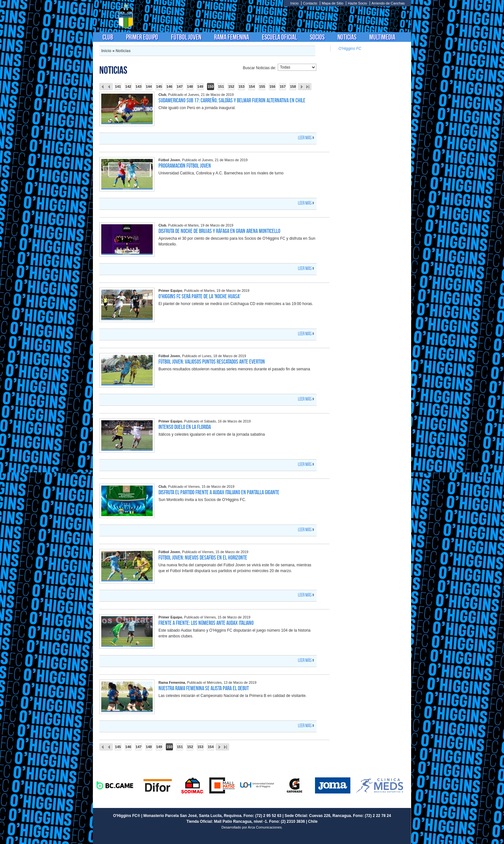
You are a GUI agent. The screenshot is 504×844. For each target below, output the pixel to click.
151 (221, 87)
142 (128, 87)
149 (200, 87)
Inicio (294, 3)
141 (118, 87)
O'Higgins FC (350, 49)
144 (149, 87)
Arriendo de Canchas (388, 3)
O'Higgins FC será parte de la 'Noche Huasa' (199, 296)
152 (231, 87)
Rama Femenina (232, 37)
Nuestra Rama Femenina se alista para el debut (204, 688)
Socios (317, 37)
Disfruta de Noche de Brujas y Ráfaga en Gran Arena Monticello (219, 231)
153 (241, 87)
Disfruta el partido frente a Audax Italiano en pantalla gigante (219, 492)
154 (252, 87)
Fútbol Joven (186, 37)
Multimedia (382, 37)
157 (283, 87)
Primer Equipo (142, 37)
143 (139, 87)
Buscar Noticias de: (260, 68)
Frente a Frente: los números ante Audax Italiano (206, 623)
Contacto (310, 3)
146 (169, 87)
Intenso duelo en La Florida (185, 427)
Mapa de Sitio (333, 3)
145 (159, 87)
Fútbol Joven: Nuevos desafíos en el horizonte (203, 558)
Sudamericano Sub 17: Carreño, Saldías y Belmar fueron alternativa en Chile (232, 100)
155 (262, 87)
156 (272, 87)
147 (180, 87)
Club (108, 37)
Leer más (305, 138)
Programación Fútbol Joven (185, 166)
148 (190, 87)
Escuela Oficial (279, 37)
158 (293, 87)
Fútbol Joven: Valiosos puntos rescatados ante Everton (212, 362)
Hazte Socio (357, 3)
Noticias (347, 37)
